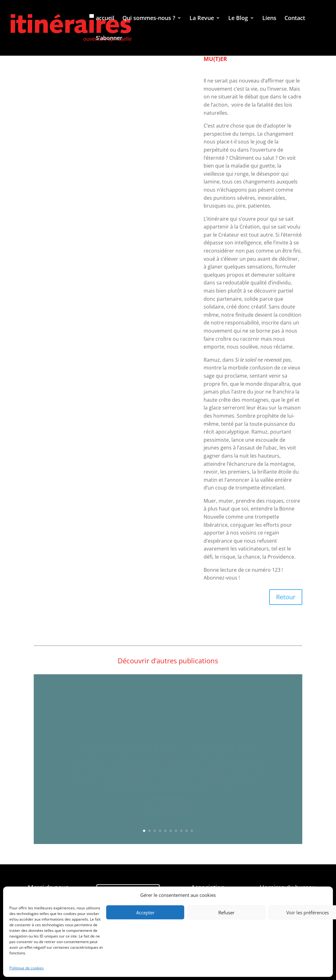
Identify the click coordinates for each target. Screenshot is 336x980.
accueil (105, 19)
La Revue (202, 19)
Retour (286, 597)
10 (192, 831)
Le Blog (238, 19)
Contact (295, 19)
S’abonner (109, 39)
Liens (269, 19)
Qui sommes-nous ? (149, 19)
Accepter (145, 912)
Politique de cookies (27, 968)
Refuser (226, 912)
